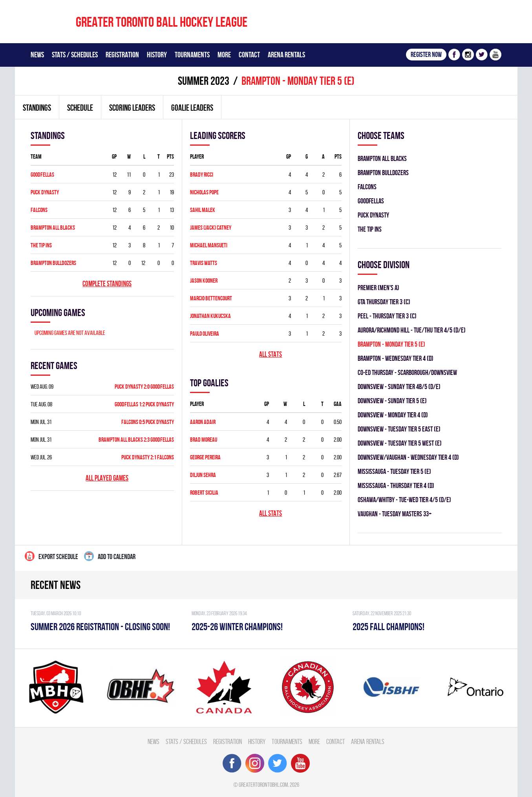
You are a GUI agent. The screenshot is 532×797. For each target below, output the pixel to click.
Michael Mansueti (209, 245)
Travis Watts (204, 263)
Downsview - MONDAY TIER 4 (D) (393, 415)
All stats (271, 354)
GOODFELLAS (42, 175)
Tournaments (192, 55)
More (224, 55)
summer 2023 (204, 81)
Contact (249, 55)
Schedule (80, 108)
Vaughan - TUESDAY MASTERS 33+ (395, 514)
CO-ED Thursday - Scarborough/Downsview (407, 372)
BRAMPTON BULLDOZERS (53, 263)
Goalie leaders (192, 108)
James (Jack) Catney (211, 228)
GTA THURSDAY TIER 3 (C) (384, 302)
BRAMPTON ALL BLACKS (53, 228)
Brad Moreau (204, 440)
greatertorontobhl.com (263, 785)
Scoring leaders (132, 108)
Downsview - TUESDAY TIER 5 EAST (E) (399, 429)
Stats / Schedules (75, 55)
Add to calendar (110, 556)
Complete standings (107, 284)
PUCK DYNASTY (45, 192)
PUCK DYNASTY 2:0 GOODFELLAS (144, 387)
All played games (107, 478)
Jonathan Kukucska (210, 316)
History (157, 55)
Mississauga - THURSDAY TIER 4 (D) (396, 485)
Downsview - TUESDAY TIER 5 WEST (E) (400, 443)
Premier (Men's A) (378, 288)
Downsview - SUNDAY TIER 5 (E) (392, 401)
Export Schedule (51, 556)
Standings (37, 108)
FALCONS (39, 210)
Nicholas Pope (204, 192)
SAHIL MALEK (203, 210)
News (37, 55)
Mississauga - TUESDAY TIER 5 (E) (394, 471)
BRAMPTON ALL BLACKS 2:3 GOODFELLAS (136, 440)
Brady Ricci (202, 175)
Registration (122, 55)
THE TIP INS (41, 245)
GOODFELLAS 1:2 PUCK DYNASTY (144, 404)
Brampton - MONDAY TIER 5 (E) (391, 344)
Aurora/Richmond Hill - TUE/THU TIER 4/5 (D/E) (412, 330)
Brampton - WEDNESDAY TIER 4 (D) (396, 358)
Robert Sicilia (204, 493)
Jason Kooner (204, 281)
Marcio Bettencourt (211, 298)
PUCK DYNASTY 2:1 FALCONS (148, 457)
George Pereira (205, 457)
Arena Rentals (286, 55)
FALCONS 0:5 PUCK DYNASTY (148, 422)
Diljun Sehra (203, 475)
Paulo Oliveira (205, 334)
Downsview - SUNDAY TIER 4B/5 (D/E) (399, 387)
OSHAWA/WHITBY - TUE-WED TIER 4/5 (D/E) (404, 500)
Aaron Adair (203, 422)
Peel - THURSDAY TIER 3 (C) (387, 316)
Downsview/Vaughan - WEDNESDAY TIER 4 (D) (408, 457)
